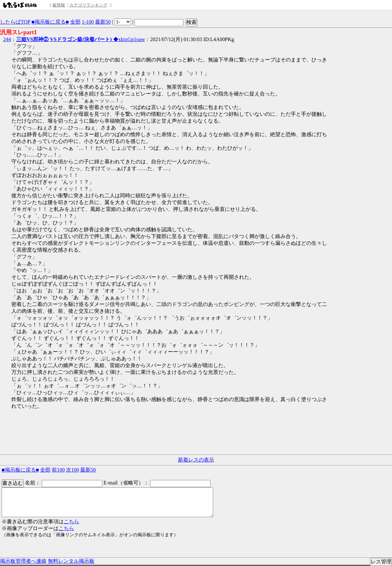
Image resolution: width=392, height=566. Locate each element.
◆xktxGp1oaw (81, 39)
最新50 (103, 22)
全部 (75, 22)
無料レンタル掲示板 (71, 561)
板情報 (59, 5)
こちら (71, 522)
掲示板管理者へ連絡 (23, 561)
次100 (72, 470)
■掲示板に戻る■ (50, 22)
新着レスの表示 (196, 460)
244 (7, 39)
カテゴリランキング (88, 5)
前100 (58, 470)
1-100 (88, 22)
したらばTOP (15, 22)
